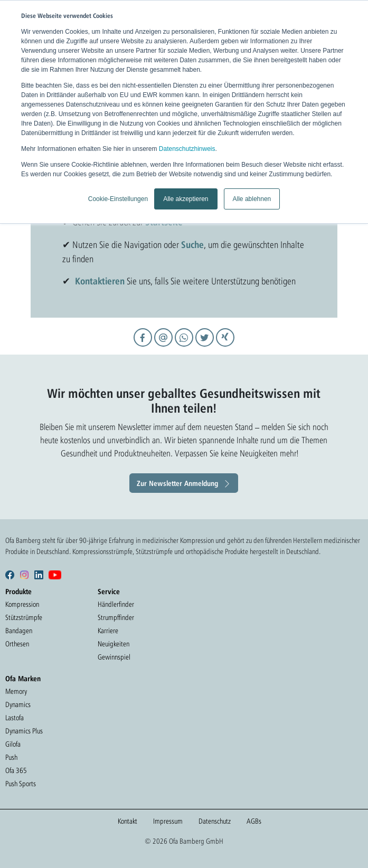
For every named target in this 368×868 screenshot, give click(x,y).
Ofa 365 (16, 770)
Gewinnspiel (114, 657)
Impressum (168, 821)
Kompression (22, 604)
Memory (16, 691)
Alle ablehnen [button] (252, 199)
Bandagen (19, 631)
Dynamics (18, 704)
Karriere (108, 631)
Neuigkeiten (114, 644)
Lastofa (15, 718)
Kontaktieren (100, 281)
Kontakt (128, 821)
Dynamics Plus (24, 731)
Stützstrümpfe (24, 617)
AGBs (254, 821)
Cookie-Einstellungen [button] (118, 199)
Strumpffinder (116, 617)
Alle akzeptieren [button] (186, 199)
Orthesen (17, 644)
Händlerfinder (116, 604)
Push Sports (21, 784)
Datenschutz (215, 821)
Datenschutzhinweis (187, 149)
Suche (192, 244)
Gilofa (13, 744)
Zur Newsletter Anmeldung (177, 483)
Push (11, 757)
